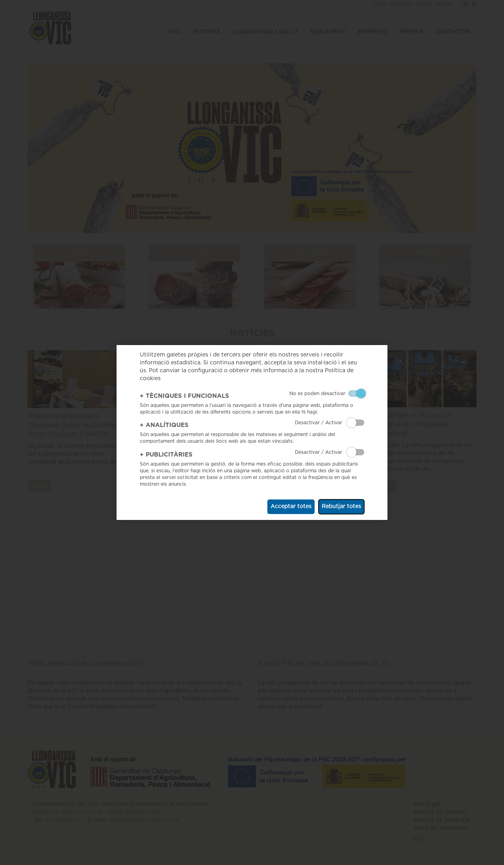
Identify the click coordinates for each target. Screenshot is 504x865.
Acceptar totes (291, 507)
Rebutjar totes (341, 507)
